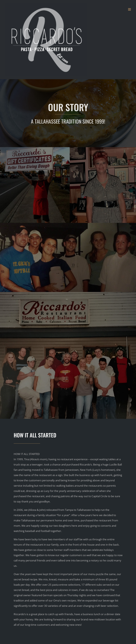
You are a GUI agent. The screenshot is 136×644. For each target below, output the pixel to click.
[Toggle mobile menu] (130, 9)
